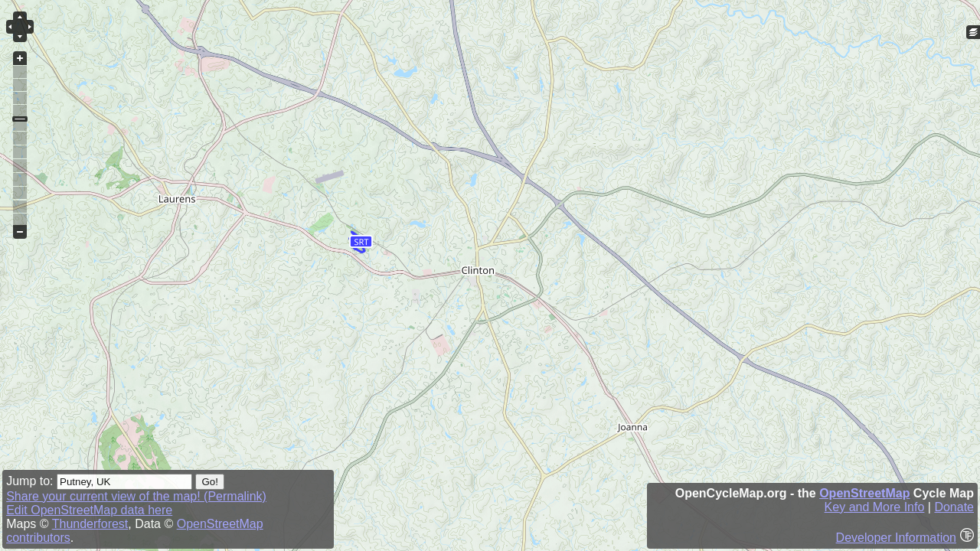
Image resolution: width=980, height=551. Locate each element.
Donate (954, 507)
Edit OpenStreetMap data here (89, 510)
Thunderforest (90, 524)
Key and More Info (875, 507)
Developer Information (896, 538)
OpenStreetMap (864, 493)
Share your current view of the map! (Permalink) (136, 496)
